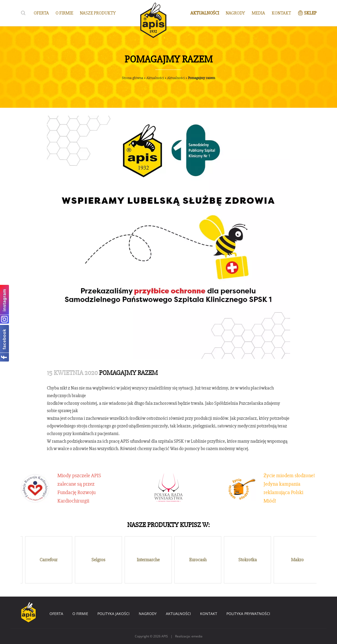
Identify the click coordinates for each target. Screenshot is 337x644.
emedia (197, 636)
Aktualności (155, 78)
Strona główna (133, 78)
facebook (4, 339)
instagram (4, 300)
